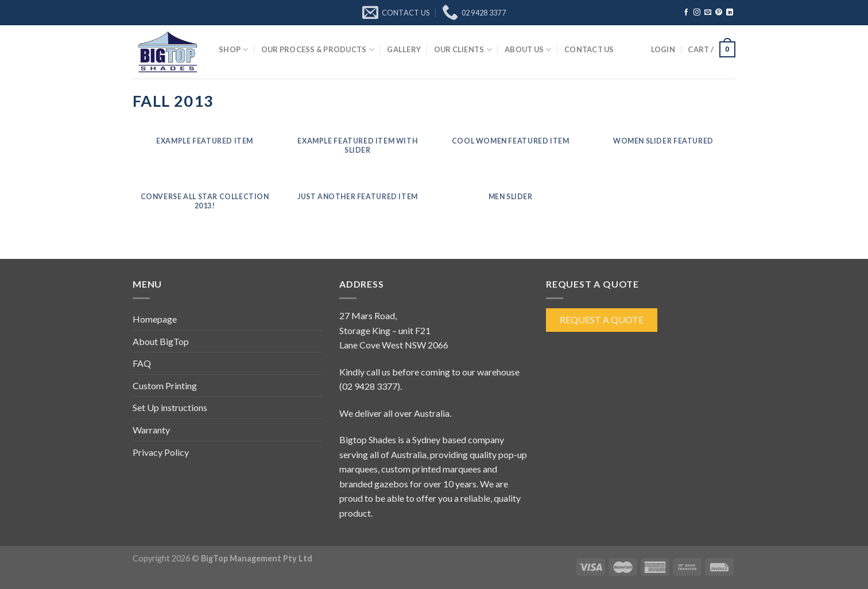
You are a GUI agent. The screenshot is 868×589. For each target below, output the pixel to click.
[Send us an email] (708, 13)
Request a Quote (602, 319)
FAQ (142, 363)
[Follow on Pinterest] (719, 13)
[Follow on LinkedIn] (730, 13)
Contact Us (589, 49)
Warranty (151, 430)
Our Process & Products (318, 50)
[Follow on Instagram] (697, 13)
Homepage (155, 319)
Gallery (404, 49)
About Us (528, 50)
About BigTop (161, 341)
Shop (233, 50)
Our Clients (463, 50)
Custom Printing (165, 385)
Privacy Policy (161, 452)
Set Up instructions (170, 407)
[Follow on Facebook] (686, 13)
